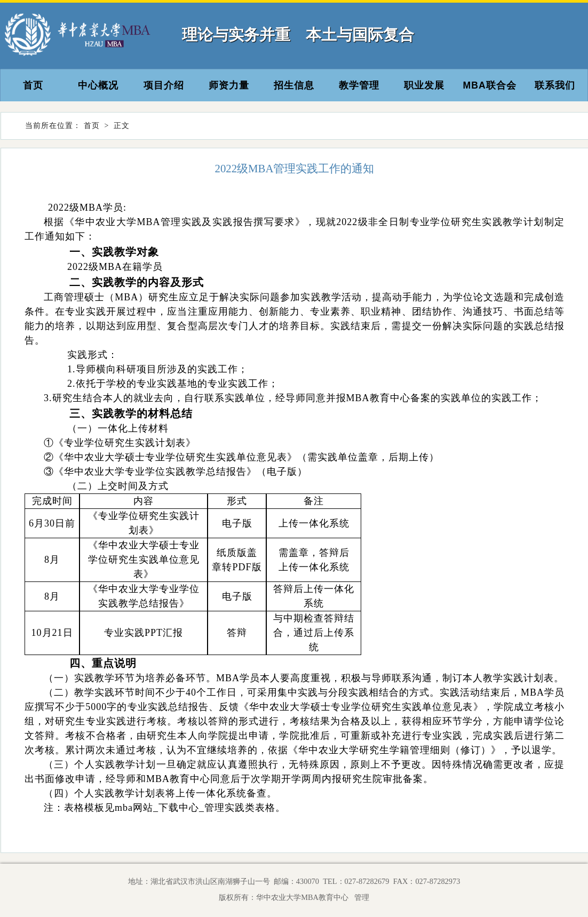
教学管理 (359, 85)
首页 (33, 85)
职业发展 (424, 85)
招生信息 (294, 85)
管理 (360, 897)
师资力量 (229, 85)
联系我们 (555, 85)
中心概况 (98, 85)
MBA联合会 (490, 85)
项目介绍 (164, 85)
